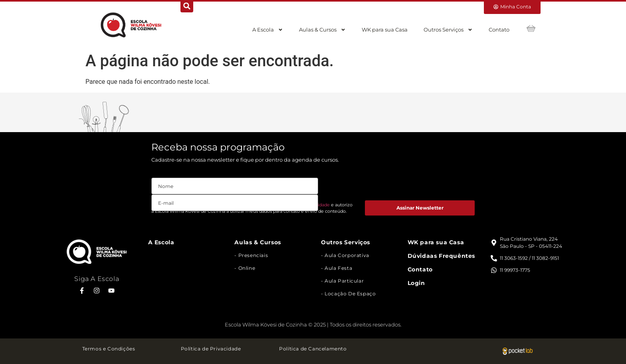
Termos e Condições (109, 349)
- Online (245, 268)
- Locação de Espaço (348, 294)
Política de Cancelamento (313, 349)
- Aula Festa (337, 268)
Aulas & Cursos (322, 30)
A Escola (268, 30)
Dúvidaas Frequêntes (441, 256)
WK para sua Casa (385, 30)
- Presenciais (251, 255)
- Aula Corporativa (345, 255)
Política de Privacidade (211, 349)
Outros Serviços (448, 30)
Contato (499, 30)
